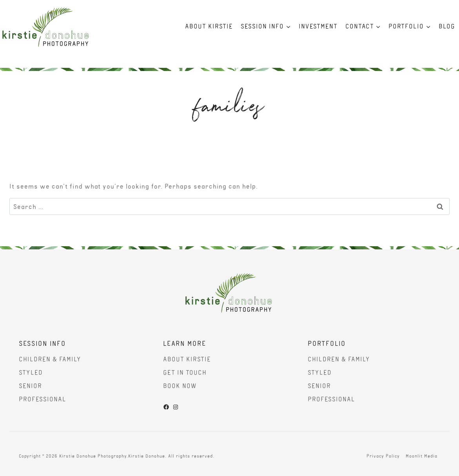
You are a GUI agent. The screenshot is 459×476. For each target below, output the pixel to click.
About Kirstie (209, 26)
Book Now (180, 385)
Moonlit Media (422, 456)
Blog (447, 26)
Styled (31, 372)
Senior (30, 385)
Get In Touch (185, 372)
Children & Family (50, 359)
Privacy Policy (383, 456)
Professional (43, 399)
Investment (318, 26)
